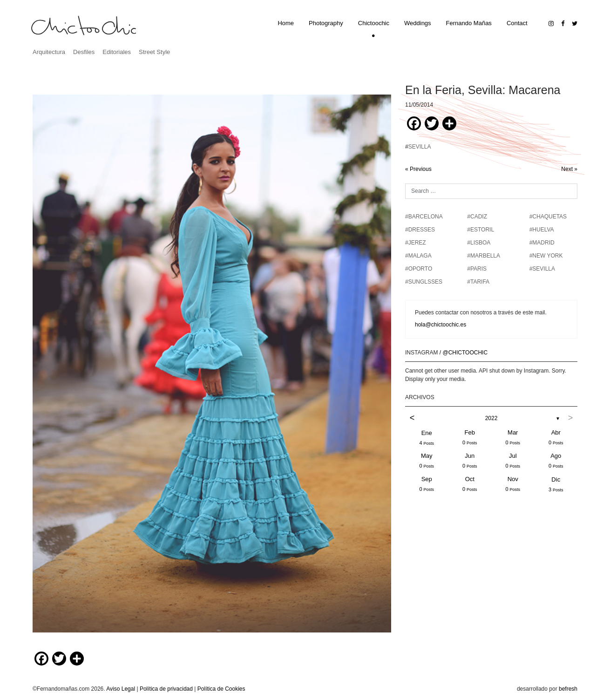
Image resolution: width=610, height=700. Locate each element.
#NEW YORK (546, 256)
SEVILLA (420, 147)
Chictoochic (374, 23)
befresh (568, 689)
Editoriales (117, 52)
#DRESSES (420, 230)
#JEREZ (416, 243)
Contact (517, 23)
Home (286, 23)
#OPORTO (419, 269)
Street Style (154, 52)
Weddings (418, 23)
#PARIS (477, 269)
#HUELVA (542, 230)
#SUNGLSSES (424, 282)
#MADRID (542, 243)
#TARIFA (478, 282)
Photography (326, 23)
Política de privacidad (166, 689)
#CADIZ (477, 217)
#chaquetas (548, 217)
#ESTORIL (481, 230)
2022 (491, 418)
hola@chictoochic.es (441, 325)
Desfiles (84, 52)
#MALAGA (418, 256)
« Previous (418, 169)
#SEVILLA (542, 269)
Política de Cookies (221, 689)
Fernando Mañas (469, 23)
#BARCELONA (424, 217)
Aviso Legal (121, 689)
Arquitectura (49, 52)
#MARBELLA (484, 256)
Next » (569, 169)
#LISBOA (479, 243)
